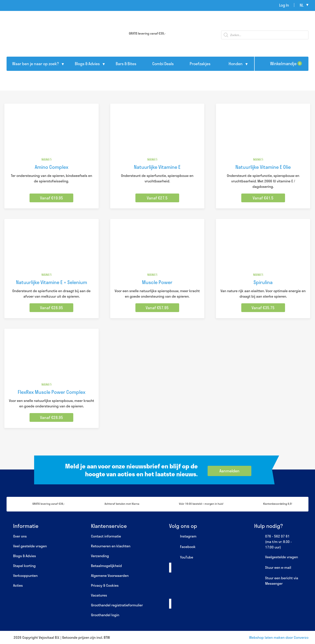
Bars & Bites (126, 64)
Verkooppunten (25, 575)
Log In (284, 5)
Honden (236, 64)
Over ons (20, 536)
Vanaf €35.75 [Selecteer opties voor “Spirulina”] (263, 308)
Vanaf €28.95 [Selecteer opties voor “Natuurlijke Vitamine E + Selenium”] (52, 308)
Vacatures (99, 595)
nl (302, 5)
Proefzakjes (200, 64)
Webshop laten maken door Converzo (279, 637)
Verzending (100, 556)
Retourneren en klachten (111, 546)
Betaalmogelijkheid (106, 566)
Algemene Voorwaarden (110, 575)
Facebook (182, 547)
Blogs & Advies (87, 64)
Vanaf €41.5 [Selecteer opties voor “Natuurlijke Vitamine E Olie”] (263, 198)
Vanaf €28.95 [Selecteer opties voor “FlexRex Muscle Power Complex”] (52, 417)
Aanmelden (229, 471)
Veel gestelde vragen (30, 546)
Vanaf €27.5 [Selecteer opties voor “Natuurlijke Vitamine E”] (157, 198)
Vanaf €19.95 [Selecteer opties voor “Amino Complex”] (52, 198)
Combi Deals (163, 64)
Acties (18, 585)
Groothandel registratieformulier (117, 605)
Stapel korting (24, 566)
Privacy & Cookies (105, 585)
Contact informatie (106, 536)
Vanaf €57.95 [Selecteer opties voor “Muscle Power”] (157, 308)
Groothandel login (105, 615)
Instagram (183, 536)
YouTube (181, 557)
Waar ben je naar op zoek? (36, 64)
